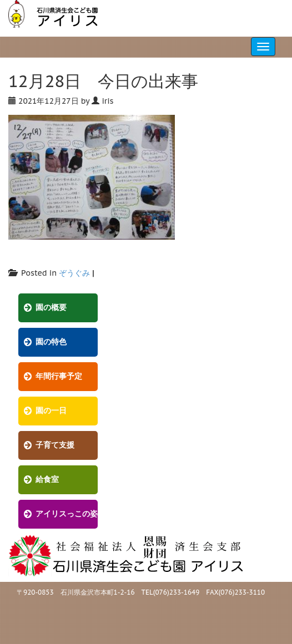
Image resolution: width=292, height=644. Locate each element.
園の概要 (51, 308)
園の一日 (51, 411)
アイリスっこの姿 (67, 514)
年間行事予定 (59, 376)
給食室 (47, 480)
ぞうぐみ (74, 273)
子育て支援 (55, 445)
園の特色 (51, 342)
